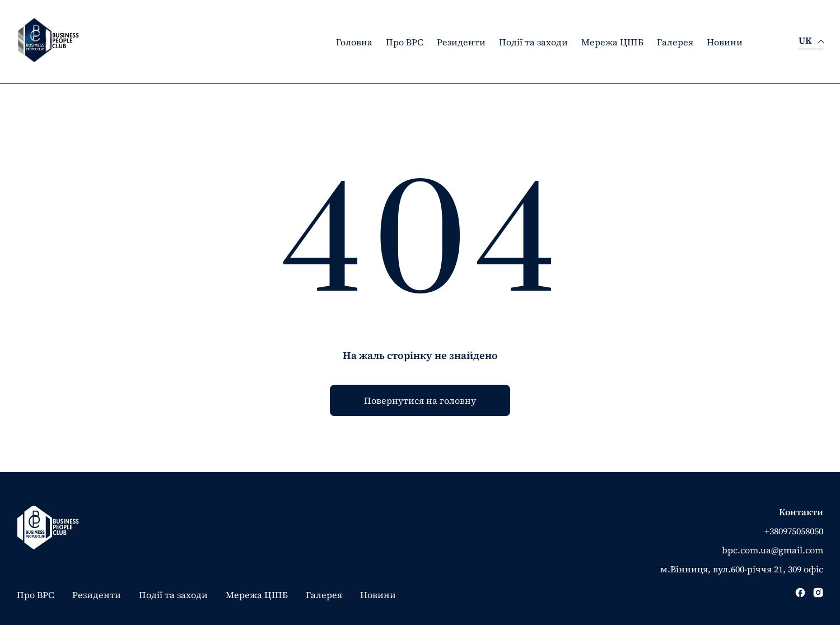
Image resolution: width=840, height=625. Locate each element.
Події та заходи (533, 42)
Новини (725, 42)
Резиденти (461, 42)
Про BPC (405, 42)
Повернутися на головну (420, 400)
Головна (354, 42)
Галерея (675, 42)
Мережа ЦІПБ (612, 42)
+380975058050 (794, 531)
